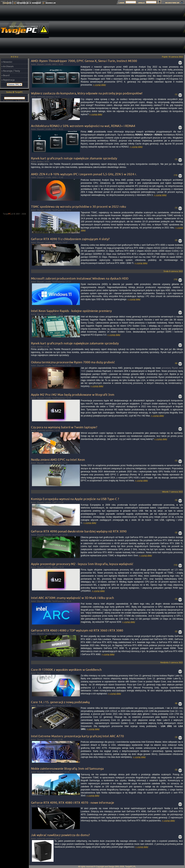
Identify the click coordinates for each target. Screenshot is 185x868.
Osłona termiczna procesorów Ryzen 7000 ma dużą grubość (73, 362)
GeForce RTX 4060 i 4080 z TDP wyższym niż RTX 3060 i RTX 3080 (77, 630)
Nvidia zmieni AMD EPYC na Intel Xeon (58, 460)
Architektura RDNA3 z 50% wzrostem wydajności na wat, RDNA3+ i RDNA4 (83, 126)
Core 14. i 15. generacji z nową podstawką (60, 702)
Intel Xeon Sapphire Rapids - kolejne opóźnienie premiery (71, 311)
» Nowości (7, 62)
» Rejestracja (8, 80)
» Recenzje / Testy (11, 71)
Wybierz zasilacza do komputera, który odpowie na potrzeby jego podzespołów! (87, 93)
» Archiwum (7, 66)
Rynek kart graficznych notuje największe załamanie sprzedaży (75, 343)
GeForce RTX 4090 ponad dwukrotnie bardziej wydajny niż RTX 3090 (79, 531)
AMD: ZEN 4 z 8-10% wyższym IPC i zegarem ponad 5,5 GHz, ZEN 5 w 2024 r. (84, 174)
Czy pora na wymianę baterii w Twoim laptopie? (64, 427)
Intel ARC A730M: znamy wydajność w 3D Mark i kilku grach (72, 598)
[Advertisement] (133, 30)
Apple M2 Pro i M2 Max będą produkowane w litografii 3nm (73, 395)
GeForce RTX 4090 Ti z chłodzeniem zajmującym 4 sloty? (70, 239)
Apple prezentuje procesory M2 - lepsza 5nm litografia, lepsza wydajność (82, 564)
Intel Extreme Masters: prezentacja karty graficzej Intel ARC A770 (77, 736)
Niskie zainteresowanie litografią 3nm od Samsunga (67, 768)
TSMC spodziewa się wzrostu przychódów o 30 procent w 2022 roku (79, 207)
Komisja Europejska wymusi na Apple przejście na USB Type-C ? (75, 499)
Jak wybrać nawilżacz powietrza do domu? (60, 835)
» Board (5, 75)
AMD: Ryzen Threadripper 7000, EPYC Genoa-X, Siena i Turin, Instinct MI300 (84, 61)
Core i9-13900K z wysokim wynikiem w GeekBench (66, 670)
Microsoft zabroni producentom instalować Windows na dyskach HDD (80, 278)
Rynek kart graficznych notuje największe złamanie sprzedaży (74, 158)
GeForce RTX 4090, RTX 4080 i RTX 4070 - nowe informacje (73, 803)
